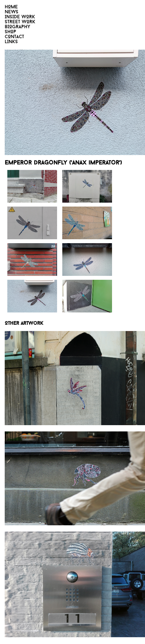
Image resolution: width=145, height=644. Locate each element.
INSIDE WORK (20, 17)
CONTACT (14, 37)
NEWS (12, 12)
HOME (11, 7)
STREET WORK (20, 22)
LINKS (11, 42)
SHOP (10, 32)
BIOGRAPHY (18, 27)
